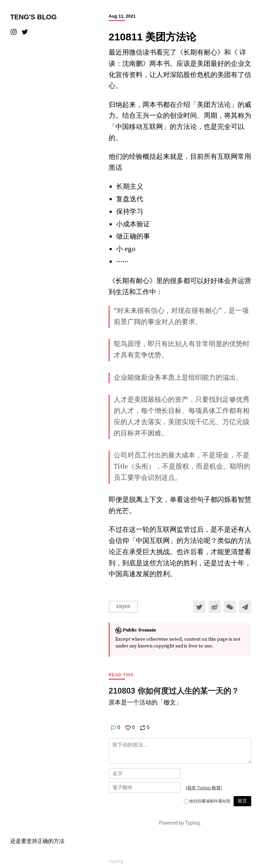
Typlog (116, 861)
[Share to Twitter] (199, 607)
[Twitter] (25, 32)
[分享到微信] (230, 607)
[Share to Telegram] (245, 607)
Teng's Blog (33, 17)
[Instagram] (14, 32)
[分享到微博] (215, 607)
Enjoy (123, 607)
